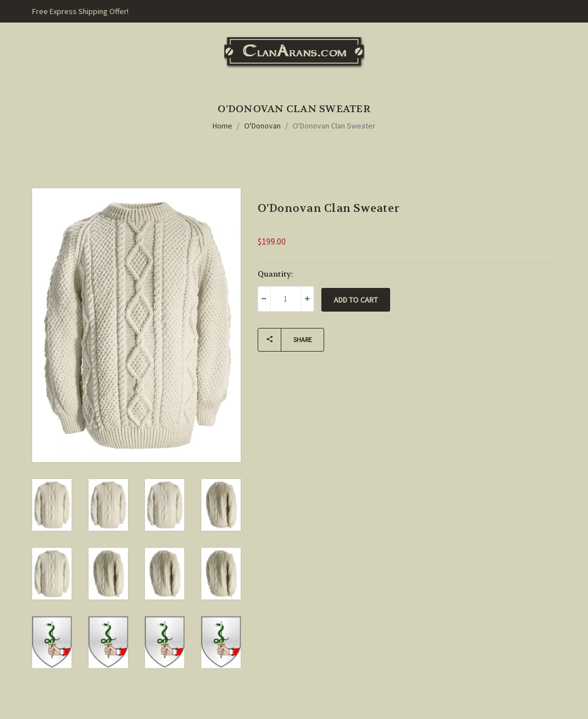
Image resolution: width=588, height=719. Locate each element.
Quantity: (275, 274)
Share (285, 340)
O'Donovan (262, 126)
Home (222, 126)
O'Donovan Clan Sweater (334, 126)
